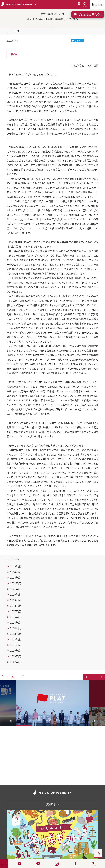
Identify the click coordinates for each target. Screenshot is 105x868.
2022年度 (16, 583)
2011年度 (16, 645)
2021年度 (16, 589)
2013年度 (16, 634)
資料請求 (52, 804)
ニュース (15, 31)
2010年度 (16, 651)
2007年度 (16, 662)
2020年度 (16, 594)
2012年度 (16, 639)
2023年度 (16, 578)
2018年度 (16, 606)
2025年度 (16, 566)
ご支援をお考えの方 (88, 14)
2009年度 (16, 656)
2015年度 (16, 623)
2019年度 (16, 600)
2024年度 (16, 572)
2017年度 (16, 611)
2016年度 (16, 617)
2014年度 (16, 628)
